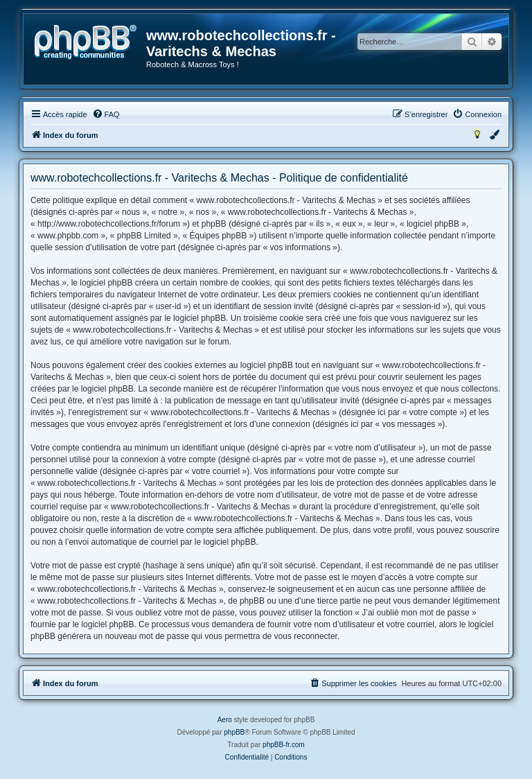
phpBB (234, 732)
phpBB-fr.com (284, 745)
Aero (225, 720)
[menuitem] (106, 114)
